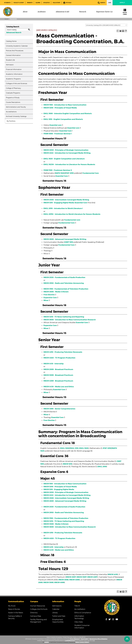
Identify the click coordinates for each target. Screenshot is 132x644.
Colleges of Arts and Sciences (16, 84)
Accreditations (11, 112)
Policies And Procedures (15, 51)
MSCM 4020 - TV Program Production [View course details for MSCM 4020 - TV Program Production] (59, 358)
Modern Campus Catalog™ (82, 642)
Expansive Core (50, 298)
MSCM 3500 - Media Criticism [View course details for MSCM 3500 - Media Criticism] (56, 292)
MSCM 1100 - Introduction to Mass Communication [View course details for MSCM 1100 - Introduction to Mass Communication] (65, 105)
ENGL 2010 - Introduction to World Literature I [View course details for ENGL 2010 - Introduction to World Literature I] (63, 208)
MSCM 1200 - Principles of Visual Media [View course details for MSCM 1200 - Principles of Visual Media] (60, 108)
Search (101, 3)
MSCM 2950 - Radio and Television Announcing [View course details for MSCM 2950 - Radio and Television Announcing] (64, 283)
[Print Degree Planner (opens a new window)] (118, 31)
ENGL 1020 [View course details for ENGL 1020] (84, 448)
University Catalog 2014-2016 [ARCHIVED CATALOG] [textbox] (103, 25)
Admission (10, 65)
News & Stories (14, 609)
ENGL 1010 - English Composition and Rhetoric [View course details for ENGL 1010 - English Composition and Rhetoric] (63, 119)
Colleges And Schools (39, 609)
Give (110, 3)
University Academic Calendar (17, 46)
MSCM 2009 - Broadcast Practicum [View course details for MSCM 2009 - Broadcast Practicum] (58, 369)
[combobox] (106, 25)
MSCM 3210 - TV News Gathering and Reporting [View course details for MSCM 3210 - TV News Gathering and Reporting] (64, 317)
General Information (13, 55)
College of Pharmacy (13, 88)
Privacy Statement (75, 639)
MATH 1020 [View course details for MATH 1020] (60, 173)
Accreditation (80, 609)
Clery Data (79, 622)
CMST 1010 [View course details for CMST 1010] (69, 242)
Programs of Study (13, 98)
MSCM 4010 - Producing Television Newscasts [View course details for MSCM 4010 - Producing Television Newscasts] (63, 352)
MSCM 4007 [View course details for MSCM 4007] (92, 577)
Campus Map (36, 616)
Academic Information (14, 74)
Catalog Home (11, 41)
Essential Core (65, 131)
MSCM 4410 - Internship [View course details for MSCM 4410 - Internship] (54, 364)
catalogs (47, 642)
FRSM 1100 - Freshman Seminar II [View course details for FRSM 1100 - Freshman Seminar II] (58, 170)
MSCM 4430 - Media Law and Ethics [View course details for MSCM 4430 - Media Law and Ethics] (59, 387)
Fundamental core (72, 220)
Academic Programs (13, 79)
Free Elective (49, 295)
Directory (34, 613)
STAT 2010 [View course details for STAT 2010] (69, 173)
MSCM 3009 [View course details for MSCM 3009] (48, 582)
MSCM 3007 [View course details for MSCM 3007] (82, 577)
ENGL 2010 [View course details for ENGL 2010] (102, 467)
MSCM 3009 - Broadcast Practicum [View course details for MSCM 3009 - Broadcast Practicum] (58, 375)
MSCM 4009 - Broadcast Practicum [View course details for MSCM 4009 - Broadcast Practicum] (58, 381)
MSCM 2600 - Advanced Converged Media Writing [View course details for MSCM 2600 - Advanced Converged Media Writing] (65, 239)
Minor (46, 300)
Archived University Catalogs (16, 116)
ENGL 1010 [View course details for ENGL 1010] (74, 448)
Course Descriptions (13, 102)
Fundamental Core (91, 173)
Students (7, 3)
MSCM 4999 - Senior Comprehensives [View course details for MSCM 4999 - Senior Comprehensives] (59, 409)
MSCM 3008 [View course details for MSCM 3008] (63, 580)
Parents (30, 3)
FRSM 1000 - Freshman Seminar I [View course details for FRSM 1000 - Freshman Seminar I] (58, 134)
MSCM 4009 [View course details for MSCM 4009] (74, 580)
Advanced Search (14, 33)
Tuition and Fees (59, 616)
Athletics (46, 3)
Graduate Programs (13, 93)
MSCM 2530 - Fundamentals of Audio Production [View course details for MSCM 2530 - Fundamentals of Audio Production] (64, 277)
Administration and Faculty (16, 107)
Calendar (56, 609)
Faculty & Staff (19, 3)
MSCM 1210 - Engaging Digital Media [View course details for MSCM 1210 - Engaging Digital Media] (59, 203)
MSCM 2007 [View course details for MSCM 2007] (71, 577)
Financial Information (14, 69)
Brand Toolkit (84, 639)
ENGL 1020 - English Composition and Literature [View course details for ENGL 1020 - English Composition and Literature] (64, 159)
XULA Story (57, 3)
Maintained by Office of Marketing (98, 639)
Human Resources (38, 606)
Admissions (57, 606)
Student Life (10, 60)
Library (55, 613)
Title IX (77, 606)
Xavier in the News (16, 613)
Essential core (56, 125)
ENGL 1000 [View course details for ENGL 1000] (65, 448)
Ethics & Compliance (83, 613)
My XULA (67, 3)
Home (6, 19)
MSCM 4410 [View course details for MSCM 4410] (113, 574)
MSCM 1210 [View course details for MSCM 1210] (67, 464)
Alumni (38, 3)
